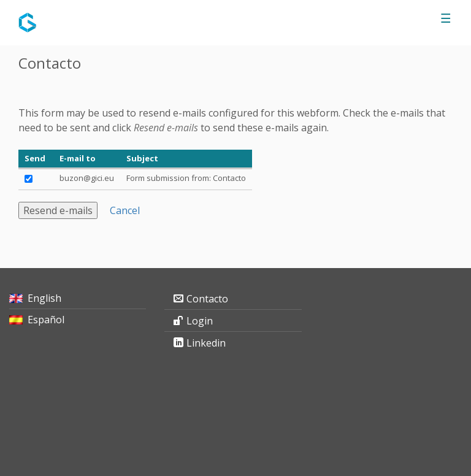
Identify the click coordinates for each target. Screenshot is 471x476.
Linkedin (206, 343)
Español (46, 320)
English (44, 298)
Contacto (207, 299)
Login (200, 321)
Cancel (125, 210)
